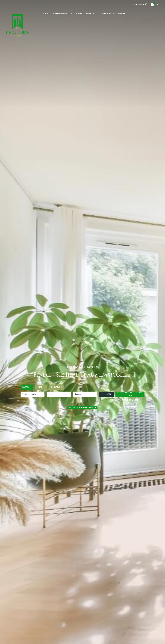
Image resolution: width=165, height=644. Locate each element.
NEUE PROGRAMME (59, 14)
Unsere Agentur (107, 14)
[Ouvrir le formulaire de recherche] (106, 394)
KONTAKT (122, 14)
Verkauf (44, 14)
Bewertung (91, 14)
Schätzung (56, 387)
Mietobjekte (76, 14)
